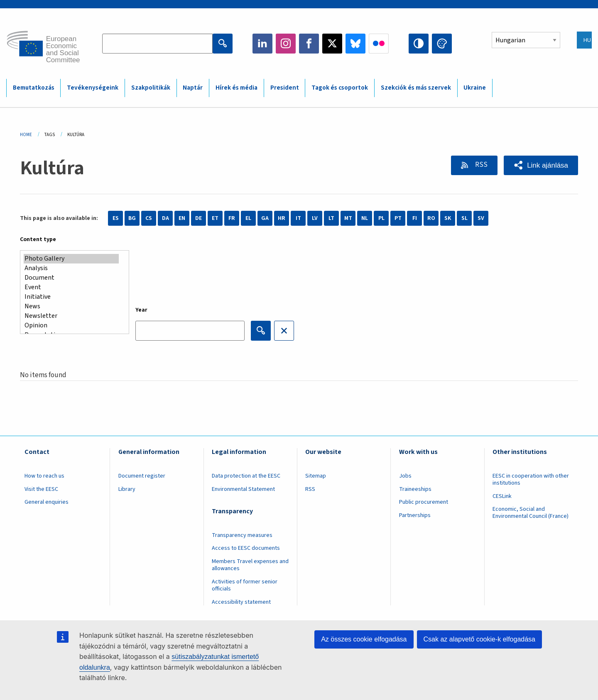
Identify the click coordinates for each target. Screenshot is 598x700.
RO (431, 218)
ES (116, 218)
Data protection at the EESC (246, 476)
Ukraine (475, 88)
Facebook (309, 44)
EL (248, 218)
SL (464, 218)
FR (232, 218)
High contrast (419, 44)
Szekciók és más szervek (416, 88)
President (285, 88)
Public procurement (424, 502)
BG (132, 218)
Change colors (442, 44)
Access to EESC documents (246, 548)
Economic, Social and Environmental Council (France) (531, 513)
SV (481, 218)
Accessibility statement (241, 602)
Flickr (379, 44)
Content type (38, 239)
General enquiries (47, 502)
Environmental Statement (243, 489)
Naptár (193, 88)
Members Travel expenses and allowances (250, 565)
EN (182, 218)
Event (71, 287)
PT (398, 218)
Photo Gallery (71, 259)
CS (149, 218)
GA (265, 218)
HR (282, 218)
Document (71, 278)
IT (298, 218)
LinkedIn (262, 44)
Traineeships (415, 489)
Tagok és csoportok (340, 88)
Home (26, 135)
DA (165, 218)
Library (127, 489)
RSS (481, 165)
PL (381, 218)
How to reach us (44, 476)
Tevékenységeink (93, 88)
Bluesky (355, 44)
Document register (142, 476)
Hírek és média (237, 88)
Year (141, 310)
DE (199, 218)
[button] (541, 165)
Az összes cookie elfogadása (364, 639)
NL (365, 218)
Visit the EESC (41, 489)
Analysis (71, 268)
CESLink (502, 496)
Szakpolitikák (151, 88)
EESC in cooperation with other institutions (531, 479)
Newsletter (71, 316)
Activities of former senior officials (245, 585)
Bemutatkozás (34, 88)
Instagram (286, 44)
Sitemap (316, 476)
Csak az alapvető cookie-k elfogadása (480, 639)
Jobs (405, 476)
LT (331, 218)
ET (215, 218)
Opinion (71, 326)
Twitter (332, 44)
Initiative (71, 297)
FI (415, 218)
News (71, 306)
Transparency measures (242, 535)
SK (448, 218)
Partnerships (415, 515)
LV (315, 218)
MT (348, 218)
